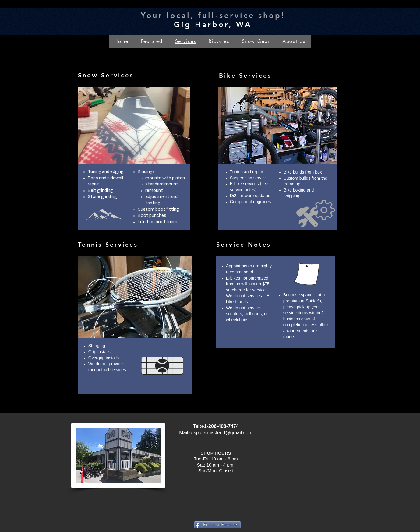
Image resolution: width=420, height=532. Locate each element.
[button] (294, 41)
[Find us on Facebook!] (217, 525)
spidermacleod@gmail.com (223, 433)
